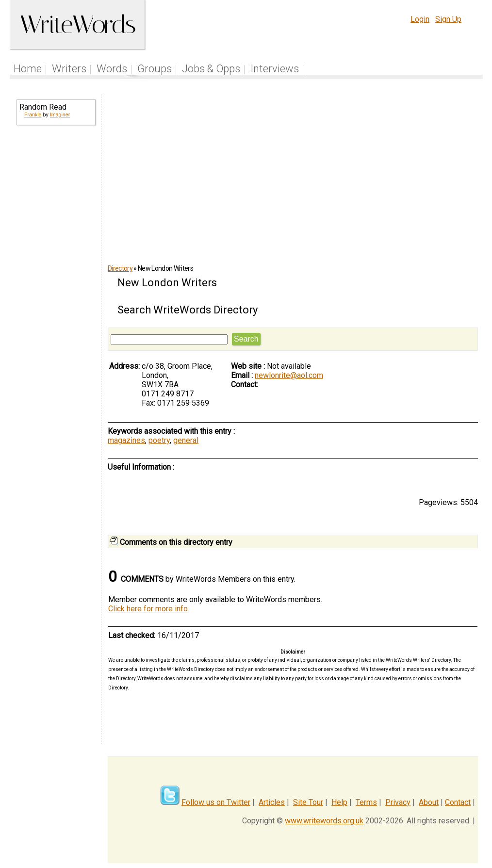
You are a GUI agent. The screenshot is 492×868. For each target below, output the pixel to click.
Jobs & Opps (211, 69)
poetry (159, 440)
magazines (126, 440)
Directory (120, 268)
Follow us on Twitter (216, 802)
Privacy (398, 802)
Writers (69, 69)
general (186, 440)
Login (420, 19)
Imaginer (60, 115)
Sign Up (448, 19)
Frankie (33, 115)
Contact (458, 802)
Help (339, 802)
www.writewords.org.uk (324, 821)
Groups (155, 69)
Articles (272, 802)
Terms (366, 802)
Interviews (275, 69)
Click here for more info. (149, 609)
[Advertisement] (55, 289)
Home (28, 69)
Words (112, 69)
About (429, 802)
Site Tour (308, 802)
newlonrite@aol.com (289, 375)
